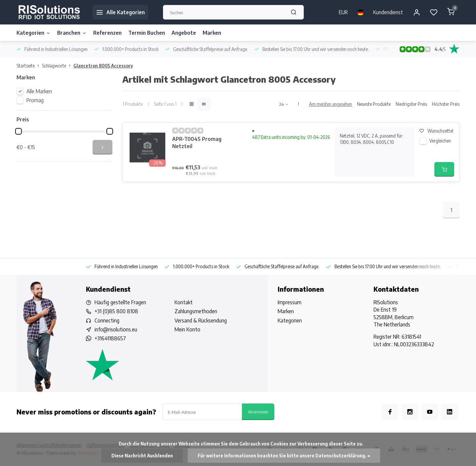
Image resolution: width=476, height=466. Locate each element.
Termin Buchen (147, 33)
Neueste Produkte (374, 104)
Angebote (184, 33)
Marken (212, 33)
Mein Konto (187, 329)
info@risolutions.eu (116, 329)
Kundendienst (388, 12)
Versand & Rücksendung (201, 320)
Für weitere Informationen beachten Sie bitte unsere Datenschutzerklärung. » (284, 456)
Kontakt (184, 302)
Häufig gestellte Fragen (120, 302)
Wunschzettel (436, 131)
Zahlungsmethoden (196, 311)
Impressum (290, 302)
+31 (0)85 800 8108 (116, 311)
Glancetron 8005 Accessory (103, 66)
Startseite (29, 66)
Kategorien (34, 33)
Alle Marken (39, 91)
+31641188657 (110, 338)
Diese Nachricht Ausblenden (142, 456)
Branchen (72, 33)
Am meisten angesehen (331, 104)
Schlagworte (58, 66)
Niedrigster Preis (411, 104)
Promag (35, 100)
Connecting (107, 320)
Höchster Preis (446, 104)
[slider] (19, 131)
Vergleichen (440, 141)
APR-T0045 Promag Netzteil (197, 143)
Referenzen (107, 33)
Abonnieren (258, 412)
